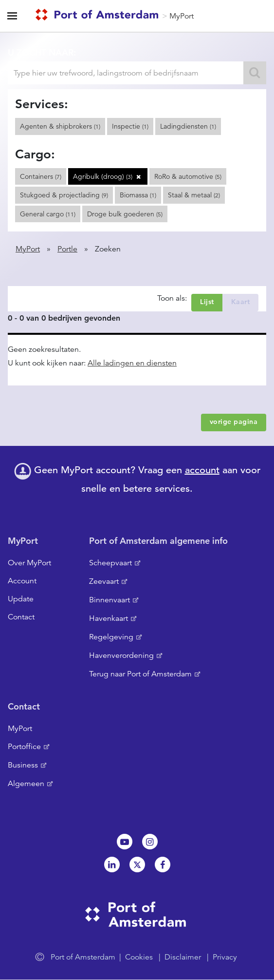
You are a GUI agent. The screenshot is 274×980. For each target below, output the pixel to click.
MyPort (182, 16)
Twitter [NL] (137, 865)
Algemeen (26, 784)
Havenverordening (121, 655)
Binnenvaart (110, 600)
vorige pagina (234, 422)
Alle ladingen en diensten (132, 363)
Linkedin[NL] (112, 865)
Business (23, 765)
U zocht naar (41, 52)
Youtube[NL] (125, 842)
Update (21, 599)
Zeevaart (104, 581)
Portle (67, 249)
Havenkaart (109, 618)
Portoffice (24, 747)
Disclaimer (183, 957)
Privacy (225, 957)
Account (22, 581)
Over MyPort (29, 563)
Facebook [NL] (163, 865)
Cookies (139, 957)
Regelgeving (111, 637)
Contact (21, 617)
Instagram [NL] (150, 842)
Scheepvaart (110, 563)
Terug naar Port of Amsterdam (140, 674)
